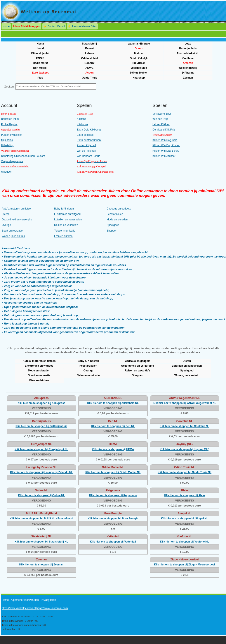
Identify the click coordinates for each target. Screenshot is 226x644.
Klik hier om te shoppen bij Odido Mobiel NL (113, 472)
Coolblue (188, 58)
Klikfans (81, 119)
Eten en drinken (63, 236)
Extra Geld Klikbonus (89, 130)
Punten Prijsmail (86, 145)
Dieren (6, 214)
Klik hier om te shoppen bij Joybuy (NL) (184, 449)
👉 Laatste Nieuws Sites (82, 26)
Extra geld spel (85, 135)
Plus (40, 78)
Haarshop (139, 78)
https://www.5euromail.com (52, 608)
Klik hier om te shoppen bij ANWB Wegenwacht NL (185, 403)
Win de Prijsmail (86, 151)
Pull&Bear (139, 63)
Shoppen (112, 231)
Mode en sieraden (117, 220)
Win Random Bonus (88, 156)
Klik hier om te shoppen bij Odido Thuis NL (184, 472)
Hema (40, 44)
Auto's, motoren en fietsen (17, 209)
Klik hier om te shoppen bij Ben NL (113, 426)
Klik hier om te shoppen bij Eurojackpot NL (41, 449)
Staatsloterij (90, 44)
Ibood (40, 48)
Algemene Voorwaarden (25, 600)
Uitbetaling (7, 145)
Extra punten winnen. (89, 140)
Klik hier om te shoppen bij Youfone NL (185, 542)
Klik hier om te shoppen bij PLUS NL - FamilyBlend (41, 519)
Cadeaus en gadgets (119, 209)
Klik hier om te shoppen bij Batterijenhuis (41, 426)
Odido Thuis (89, 78)
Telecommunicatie (65, 231)
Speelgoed (113, 225)
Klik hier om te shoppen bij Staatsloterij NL (41, 542)
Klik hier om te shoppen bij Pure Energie (113, 519)
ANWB (90, 68)
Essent (90, 48)
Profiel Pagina (9, 124)
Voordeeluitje (139, 68)
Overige (6, 225)
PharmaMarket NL (188, 53)
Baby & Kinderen (64, 209)
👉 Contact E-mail (54, 26)
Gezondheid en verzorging (17, 220)
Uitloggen (7, 172)
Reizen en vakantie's (66, 225)
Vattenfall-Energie (139, 44)
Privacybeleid (49, 600)
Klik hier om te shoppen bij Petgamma (113, 495)
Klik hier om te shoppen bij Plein (185, 495)
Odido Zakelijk (139, 58)
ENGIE (40, 58)
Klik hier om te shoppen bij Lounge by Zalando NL (41, 472)
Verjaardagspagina (12, 161)
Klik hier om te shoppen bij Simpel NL (185, 519)
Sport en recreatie (12, 231)
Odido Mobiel (89, 58)
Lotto (188, 44)
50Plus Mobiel (139, 73)
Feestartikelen (115, 214)
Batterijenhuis (188, 48)
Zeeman (188, 78)
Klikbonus (82, 124)
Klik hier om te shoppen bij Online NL (41, 495)
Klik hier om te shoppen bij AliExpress (41, 403)
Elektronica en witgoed (67, 214)
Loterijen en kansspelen (68, 220)
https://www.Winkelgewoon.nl (19, 608)
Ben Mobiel (40, 68)
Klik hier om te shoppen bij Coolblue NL (185, 426)
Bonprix (90, 63)
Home (6, 26)
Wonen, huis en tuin (13, 236)
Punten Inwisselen (12, 135)
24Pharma (188, 73)
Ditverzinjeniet (40, 53)
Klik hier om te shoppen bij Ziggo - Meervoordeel (184, 565)
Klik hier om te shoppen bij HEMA (113, 449)
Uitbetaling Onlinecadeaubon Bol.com (23, 156)
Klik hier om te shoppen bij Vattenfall (113, 542)
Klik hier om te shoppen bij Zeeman (41, 565)
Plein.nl (139, 53)
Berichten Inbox (10, 119)
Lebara (90, 53)
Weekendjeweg (188, 68)
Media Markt (40, 63)
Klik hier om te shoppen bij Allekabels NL (113, 403)
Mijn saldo (7, 140)
